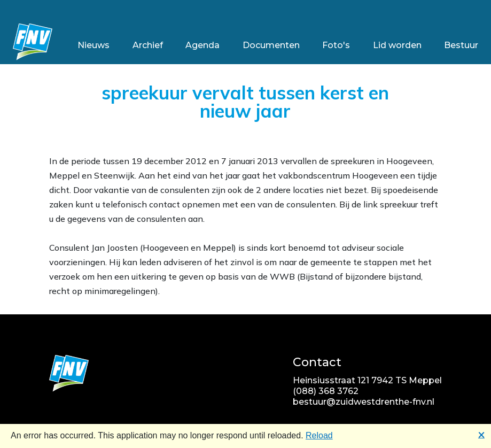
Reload (319, 435)
